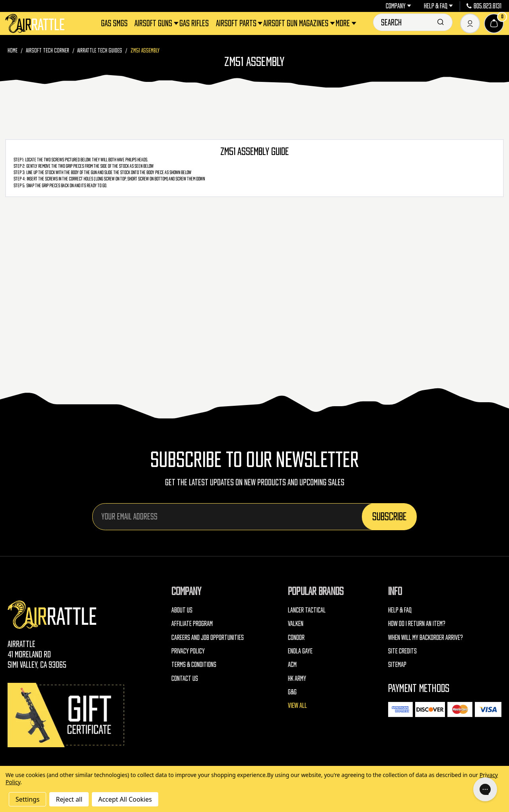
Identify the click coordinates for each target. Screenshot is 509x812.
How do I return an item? (417, 623)
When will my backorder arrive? (425, 637)
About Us (182, 610)
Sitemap (397, 664)
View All (297, 705)
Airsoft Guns (154, 23)
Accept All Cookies (125, 799)
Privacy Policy (188, 651)
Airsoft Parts (237, 23)
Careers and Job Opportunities (208, 637)
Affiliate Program (192, 623)
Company (398, 6)
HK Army (297, 678)
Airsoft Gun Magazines (296, 23)
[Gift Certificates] (67, 715)
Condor (296, 637)
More (343, 23)
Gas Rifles (194, 23)
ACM (292, 664)
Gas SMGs (114, 23)
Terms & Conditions (194, 664)
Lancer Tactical (307, 610)
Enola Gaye (300, 651)
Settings (27, 799)
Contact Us (185, 678)
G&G (292, 692)
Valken (296, 623)
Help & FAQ (438, 6)
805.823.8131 (484, 6)
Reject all (69, 799)
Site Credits (402, 651)
